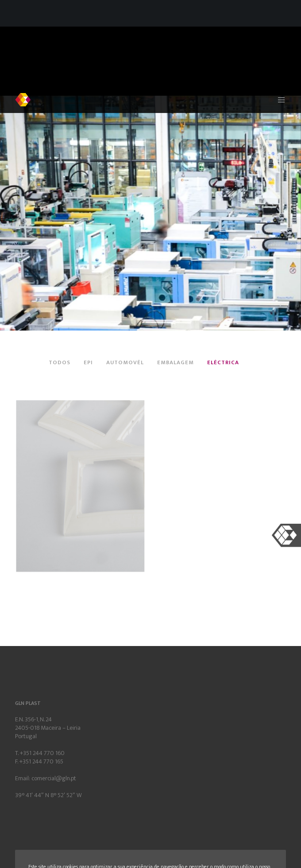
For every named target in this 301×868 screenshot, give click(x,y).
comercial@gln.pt (54, 710)
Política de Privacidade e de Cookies (136, 802)
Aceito (253, 825)
